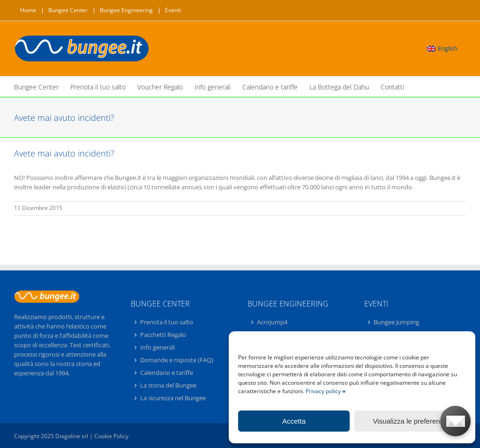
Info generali (157, 347)
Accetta (294, 421)
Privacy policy (326, 391)
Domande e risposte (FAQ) (177, 360)
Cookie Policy (111, 436)
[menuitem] (442, 49)
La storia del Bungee (168, 385)
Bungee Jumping (396, 322)
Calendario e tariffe (167, 373)
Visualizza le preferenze (410, 421)
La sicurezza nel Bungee (173, 398)
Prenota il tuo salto (167, 322)
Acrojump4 (272, 322)
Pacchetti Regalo (163, 335)
